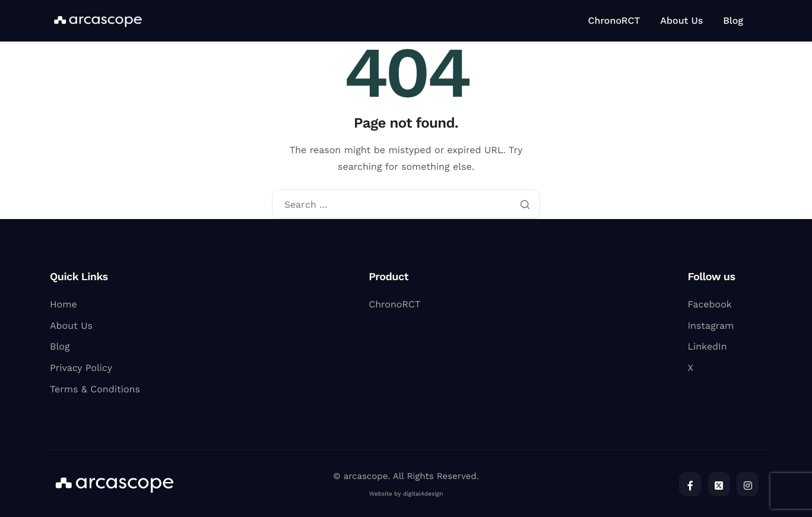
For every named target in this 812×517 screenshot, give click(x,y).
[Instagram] (748, 484)
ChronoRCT (614, 21)
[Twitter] (719, 484)
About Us (681, 21)
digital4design (423, 494)
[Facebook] (690, 484)
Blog (733, 21)
